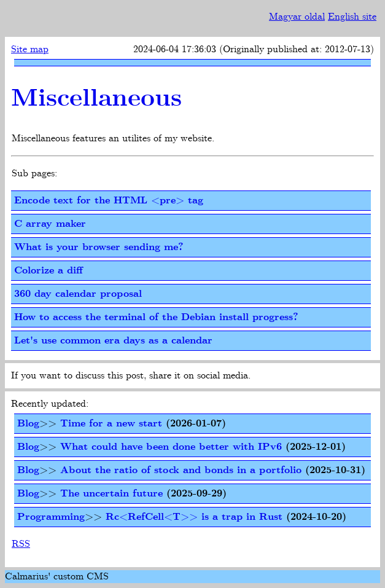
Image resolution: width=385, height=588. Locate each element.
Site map (30, 49)
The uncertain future (111, 494)
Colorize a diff (49, 271)
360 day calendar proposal (78, 294)
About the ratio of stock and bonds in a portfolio (181, 470)
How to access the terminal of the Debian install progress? (156, 317)
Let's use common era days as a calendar (113, 341)
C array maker (50, 224)
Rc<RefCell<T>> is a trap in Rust (194, 517)
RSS (21, 544)
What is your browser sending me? (99, 247)
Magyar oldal (297, 17)
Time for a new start (111, 424)
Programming (51, 517)
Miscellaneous (96, 99)
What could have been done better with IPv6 (171, 447)
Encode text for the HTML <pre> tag (109, 201)
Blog (28, 424)
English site (352, 17)
